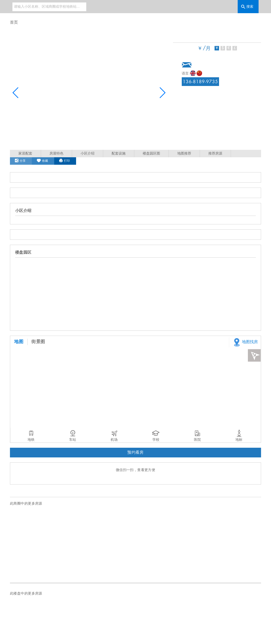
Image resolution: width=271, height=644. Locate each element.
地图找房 (245, 342)
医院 (197, 440)
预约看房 (135, 453)
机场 (114, 440)
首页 (14, 22)
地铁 (31, 440)
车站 (73, 440)
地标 (239, 440)
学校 (156, 440)
